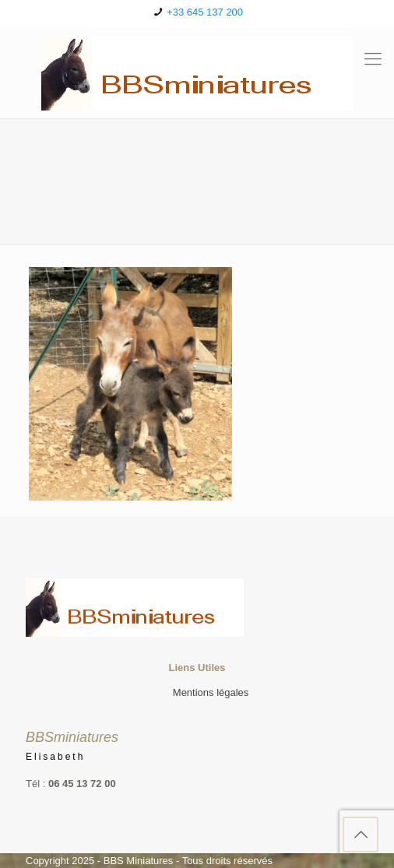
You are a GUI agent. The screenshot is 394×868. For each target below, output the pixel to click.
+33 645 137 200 (205, 12)
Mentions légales (211, 692)
